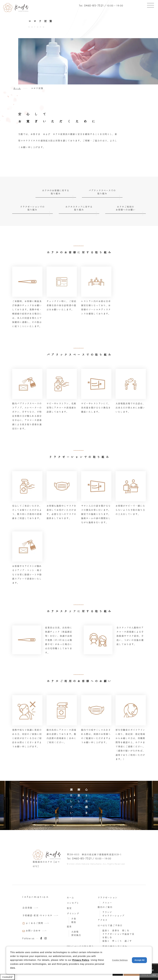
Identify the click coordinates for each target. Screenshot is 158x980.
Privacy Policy (81, 960)
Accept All (139, 960)
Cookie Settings (120, 960)
